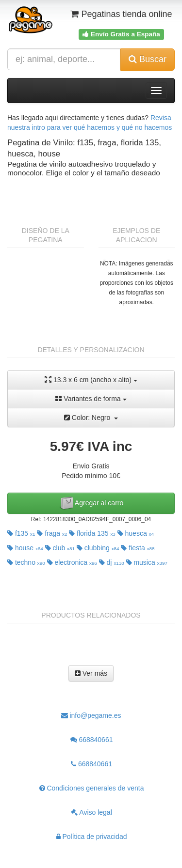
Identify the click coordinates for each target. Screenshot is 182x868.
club (60, 548)
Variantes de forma (91, 399)
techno (26, 562)
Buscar (148, 59)
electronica (72, 562)
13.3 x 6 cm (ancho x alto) (91, 380)
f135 (21, 533)
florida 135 (92, 533)
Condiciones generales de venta (92, 788)
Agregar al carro (91, 503)
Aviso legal (91, 812)
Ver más (91, 673)
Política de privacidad (92, 837)
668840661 (92, 740)
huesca (136, 533)
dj (112, 562)
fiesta (138, 548)
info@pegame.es (91, 715)
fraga (52, 533)
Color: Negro (91, 418)
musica (147, 562)
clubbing (98, 548)
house (25, 548)
